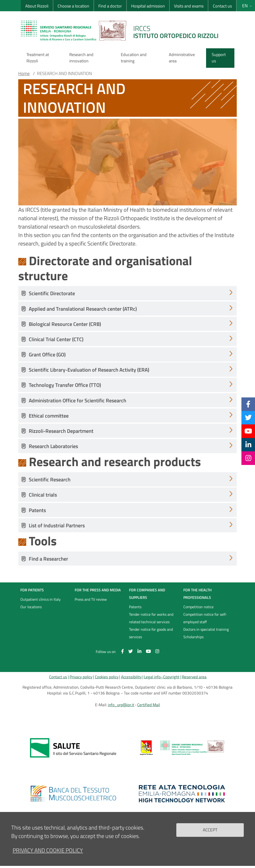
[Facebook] (248, 404)
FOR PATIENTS (32, 590)
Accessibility (131, 677)
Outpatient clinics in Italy (41, 599)
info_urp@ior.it (121, 705)
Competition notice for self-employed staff (205, 618)
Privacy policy (81, 677)
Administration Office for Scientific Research (78, 400)
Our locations (31, 607)
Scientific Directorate (52, 293)
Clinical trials (43, 495)
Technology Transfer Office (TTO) (65, 385)
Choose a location (73, 6)
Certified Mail (149, 705)
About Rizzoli (37, 6)
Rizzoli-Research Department (61, 431)
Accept (210, 830)
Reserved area (194, 677)
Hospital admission (148, 6)
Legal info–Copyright (162, 677)
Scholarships (193, 637)
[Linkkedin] (248, 445)
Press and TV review (91, 599)
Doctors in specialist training (206, 629)
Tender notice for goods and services (151, 633)
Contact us (222, 6)
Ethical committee (49, 416)
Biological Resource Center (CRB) (65, 324)
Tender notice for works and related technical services (151, 618)
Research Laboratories (53, 446)
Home (24, 73)
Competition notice (198, 607)
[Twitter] (248, 418)
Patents (37, 510)
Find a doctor (110, 6)
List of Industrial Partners (57, 525)
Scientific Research (50, 479)
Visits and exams (189, 6)
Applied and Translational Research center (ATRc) (83, 309)
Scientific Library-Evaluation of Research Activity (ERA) (89, 370)
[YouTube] (248, 431)
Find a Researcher (48, 559)
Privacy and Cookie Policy (48, 850)
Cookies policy (107, 677)
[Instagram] (248, 458)
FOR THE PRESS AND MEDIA (98, 590)
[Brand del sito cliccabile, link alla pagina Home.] (122, 30)
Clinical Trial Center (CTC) (56, 339)
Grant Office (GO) (47, 355)
